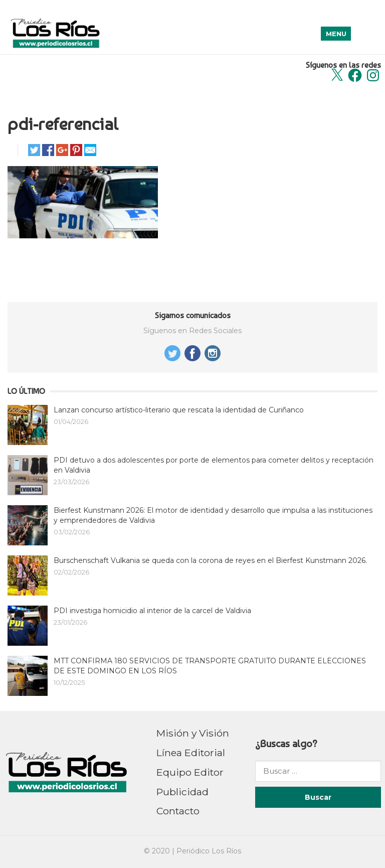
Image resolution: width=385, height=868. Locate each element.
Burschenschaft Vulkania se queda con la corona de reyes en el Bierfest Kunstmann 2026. (210, 560)
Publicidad (182, 792)
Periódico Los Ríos (209, 851)
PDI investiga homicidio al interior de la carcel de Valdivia (152, 611)
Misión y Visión (193, 733)
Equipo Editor (190, 772)
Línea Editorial (191, 753)
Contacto (178, 811)
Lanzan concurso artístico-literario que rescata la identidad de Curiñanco (179, 410)
